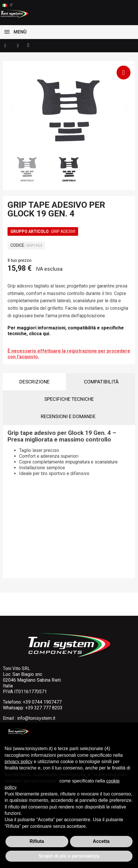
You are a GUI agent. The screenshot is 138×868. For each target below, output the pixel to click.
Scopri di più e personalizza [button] (69, 856)
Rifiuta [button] (37, 841)
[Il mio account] (18, 46)
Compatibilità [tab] (101, 382)
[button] (5, 46)
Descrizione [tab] (34, 382)
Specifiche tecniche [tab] (69, 399)
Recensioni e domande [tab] (68, 416)
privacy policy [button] (19, 762)
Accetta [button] (101, 841)
